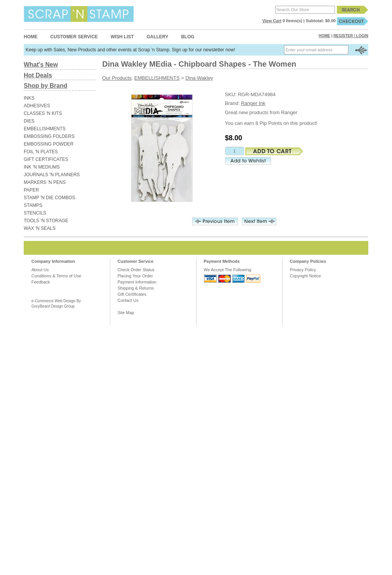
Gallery (158, 37)
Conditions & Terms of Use (56, 276)
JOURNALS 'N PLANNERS (52, 175)
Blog (188, 37)
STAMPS (33, 205)
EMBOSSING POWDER (49, 144)
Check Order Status (136, 270)
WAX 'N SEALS (40, 228)
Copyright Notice (305, 276)
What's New (41, 65)
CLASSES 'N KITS (43, 113)
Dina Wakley (199, 78)
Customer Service (74, 37)
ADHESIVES (37, 106)
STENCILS (35, 213)
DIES (29, 121)
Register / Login (351, 36)
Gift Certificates (132, 294)
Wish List (122, 37)
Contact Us (128, 300)
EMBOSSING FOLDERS (49, 136)
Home (31, 37)
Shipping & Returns (136, 288)
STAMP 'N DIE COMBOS (50, 198)
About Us (40, 270)
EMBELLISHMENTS (45, 129)
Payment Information (137, 282)
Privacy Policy (303, 270)
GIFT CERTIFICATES (46, 159)
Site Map (126, 313)
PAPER (31, 190)
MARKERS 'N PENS (45, 182)
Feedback (41, 282)
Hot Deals (38, 75)
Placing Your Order (135, 276)
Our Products (117, 78)
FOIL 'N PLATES (41, 152)
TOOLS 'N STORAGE (46, 221)
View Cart (272, 21)
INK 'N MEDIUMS (42, 167)
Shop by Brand (46, 86)
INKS (29, 98)
